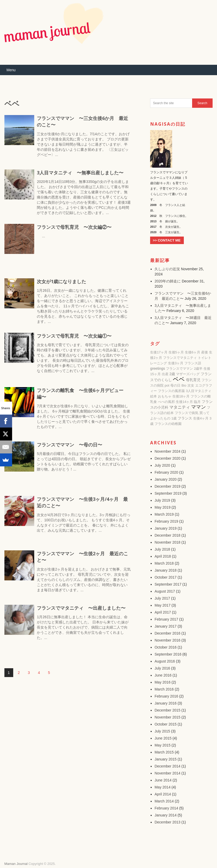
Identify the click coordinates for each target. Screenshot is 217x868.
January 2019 (166, 528)
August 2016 (165, 661)
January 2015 (166, 759)
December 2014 (167, 766)
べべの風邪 (166, 402)
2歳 (172, 374)
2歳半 (198, 369)
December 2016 (167, 633)
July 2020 (162, 465)
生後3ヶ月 (176, 363)
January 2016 (166, 703)
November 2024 (167, 451)
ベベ (179, 379)
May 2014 (162, 787)
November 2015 (167, 717)
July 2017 (162, 598)
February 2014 (166, 808)
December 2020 (167, 458)
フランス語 (193, 363)
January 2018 (166, 570)
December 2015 (167, 710)
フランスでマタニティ (180, 358)
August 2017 (165, 591)
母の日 (175, 385)
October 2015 (166, 724)
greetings (157, 368)
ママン (198, 407)
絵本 (153, 396)
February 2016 (166, 696)
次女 (191, 385)
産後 (205, 352)
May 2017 (162, 605)
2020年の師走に (168, 281)
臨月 (197, 402)
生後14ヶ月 (184, 402)
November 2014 (167, 773)
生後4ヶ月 (201, 418)
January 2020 (166, 479)
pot (167, 385)
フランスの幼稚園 (168, 424)
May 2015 (162, 745)
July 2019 (162, 500)
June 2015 (163, 738)
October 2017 (166, 577)
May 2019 (162, 507)
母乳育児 (193, 380)
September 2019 (168, 493)
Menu (11, 70)
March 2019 (164, 514)
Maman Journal (16, 864)
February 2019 (166, 521)
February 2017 (166, 619)
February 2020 (166, 472)
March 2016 (164, 689)
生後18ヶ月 (181, 396)
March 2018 (164, 563)
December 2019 (167, 486)
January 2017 (166, 626)
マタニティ (180, 407)
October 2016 (166, 647)
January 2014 (166, 815)
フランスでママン (179, 369)
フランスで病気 (187, 413)
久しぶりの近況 (167, 269)
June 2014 (163, 780)
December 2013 (167, 822)
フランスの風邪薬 (171, 391)
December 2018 (167, 535)
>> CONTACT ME (167, 240)
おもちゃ (165, 396)
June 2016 (163, 675)
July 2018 (162, 549)
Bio (184, 385)
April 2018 (163, 556)
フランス (185, 418)
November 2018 (167, 542)
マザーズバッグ (188, 374)
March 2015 (164, 752)
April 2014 (163, 794)
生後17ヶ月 (159, 352)
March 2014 (164, 801)
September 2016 (168, 654)
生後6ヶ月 (192, 352)
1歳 (174, 418)
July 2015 (162, 731)
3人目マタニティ (199, 391)
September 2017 (168, 584)
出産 (165, 374)
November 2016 (167, 640)
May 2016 (162, 682)
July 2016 (162, 668)
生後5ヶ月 (176, 352)
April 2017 (163, 612)
